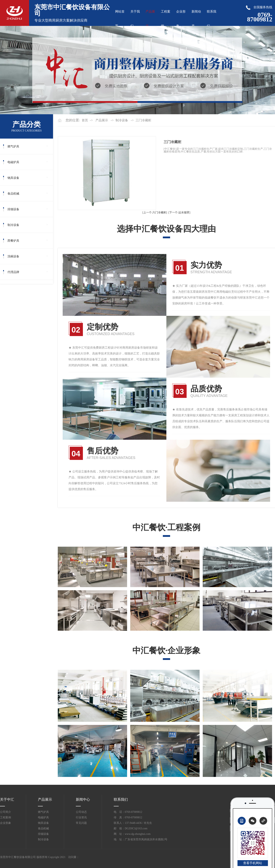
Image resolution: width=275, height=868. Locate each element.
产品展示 (102, 120)
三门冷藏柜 (143, 120)
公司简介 (5, 812)
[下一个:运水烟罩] (179, 212)
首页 (85, 120)
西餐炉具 (13, 241)
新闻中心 (83, 799)
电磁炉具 (13, 162)
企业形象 (5, 823)
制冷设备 (13, 225)
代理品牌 (13, 272)
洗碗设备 (13, 256)
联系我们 (121, 799)
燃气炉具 (13, 146)
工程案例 (5, 817)
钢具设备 (13, 178)
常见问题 (81, 823)
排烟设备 (13, 209)
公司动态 (81, 812)
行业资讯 (81, 817)
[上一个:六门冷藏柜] (155, 212)
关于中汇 (7, 799)
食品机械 (13, 194)
